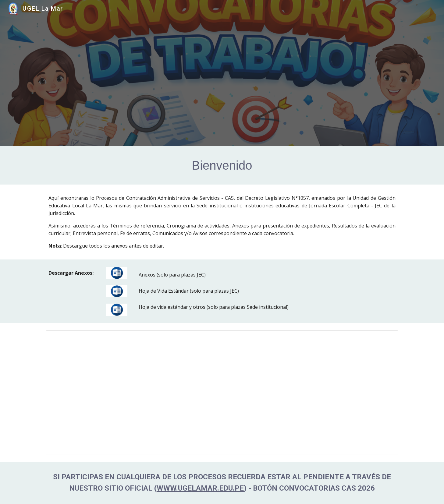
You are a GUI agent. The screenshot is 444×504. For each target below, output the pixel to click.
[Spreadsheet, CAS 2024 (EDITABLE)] (222, 392)
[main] (222, 165)
